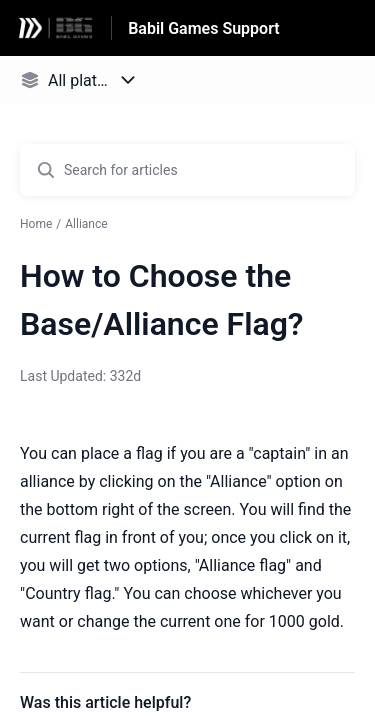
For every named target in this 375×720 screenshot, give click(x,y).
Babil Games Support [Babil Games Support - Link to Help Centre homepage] (204, 28)
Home (36, 224)
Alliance (86, 224)
